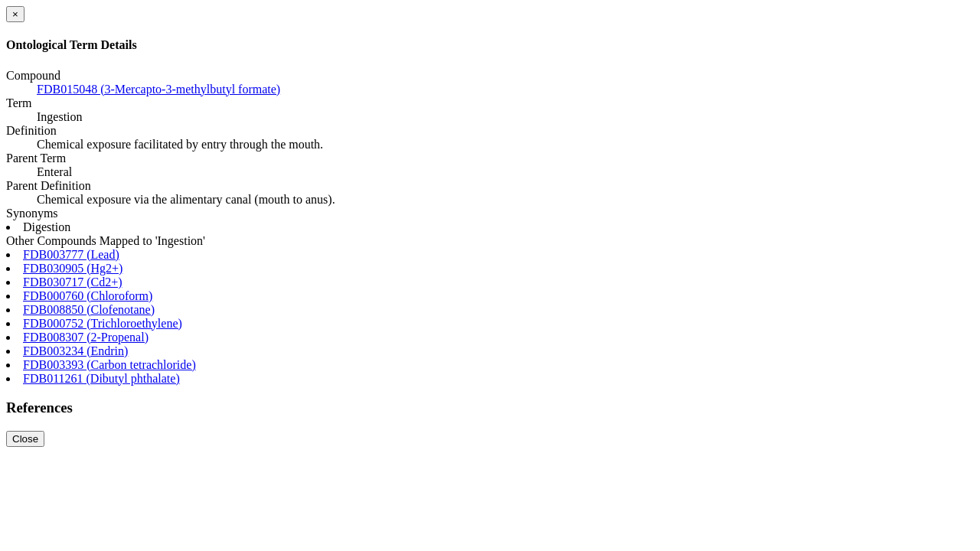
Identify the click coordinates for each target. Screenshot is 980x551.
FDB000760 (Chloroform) (88, 296)
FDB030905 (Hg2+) (73, 268)
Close (25, 439)
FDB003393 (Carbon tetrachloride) (109, 365)
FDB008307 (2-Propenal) (86, 337)
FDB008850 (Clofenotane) (89, 310)
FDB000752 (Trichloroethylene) (103, 323)
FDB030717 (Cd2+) (72, 282)
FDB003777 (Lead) (71, 254)
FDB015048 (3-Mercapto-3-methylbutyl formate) (158, 89)
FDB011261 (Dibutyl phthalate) (101, 378)
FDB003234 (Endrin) (75, 351)
